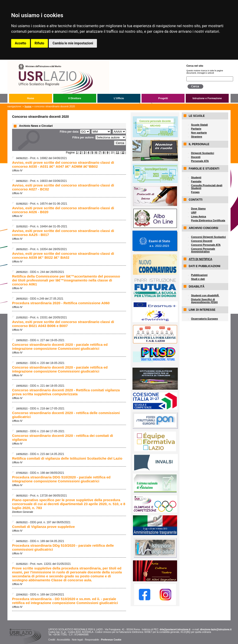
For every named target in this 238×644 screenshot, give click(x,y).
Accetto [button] (21, 43)
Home (31, 98)
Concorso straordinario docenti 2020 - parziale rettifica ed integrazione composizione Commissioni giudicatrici (60, 347)
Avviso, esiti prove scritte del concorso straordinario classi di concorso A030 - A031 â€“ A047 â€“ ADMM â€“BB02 (63, 164)
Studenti (196, 177)
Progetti (163, 98)
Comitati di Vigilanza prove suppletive (43, 527)
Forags (195, 192)
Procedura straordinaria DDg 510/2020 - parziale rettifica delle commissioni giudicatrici (63, 547)
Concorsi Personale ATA (206, 245)
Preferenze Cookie (111, 640)
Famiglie (196, 181)
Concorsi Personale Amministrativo (203, 250)
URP (194, 212)
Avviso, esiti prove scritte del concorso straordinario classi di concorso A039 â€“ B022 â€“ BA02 (63, 255)
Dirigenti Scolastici (203, 153)
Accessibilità (63, 640)
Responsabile (92, 640)
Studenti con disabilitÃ (205, 295)
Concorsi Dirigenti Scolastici (208, 237)
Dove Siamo (198, 209)
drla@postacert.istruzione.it (175, 629)
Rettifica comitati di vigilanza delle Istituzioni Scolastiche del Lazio (67, 458)
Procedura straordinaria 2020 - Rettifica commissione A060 (61, 303)
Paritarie (196, 129)
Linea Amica (198, 216)
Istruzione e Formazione (207, 98)
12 (123, 153)
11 (117, 153)
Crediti (52, 640)
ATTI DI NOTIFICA (200, 259)
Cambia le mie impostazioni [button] (73, 43)
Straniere (197, 137)
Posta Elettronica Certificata (208, 220)
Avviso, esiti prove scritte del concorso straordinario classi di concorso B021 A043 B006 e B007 (63, 324)
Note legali (77, 640)
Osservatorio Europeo (205, 319)
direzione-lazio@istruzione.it (216, 629)
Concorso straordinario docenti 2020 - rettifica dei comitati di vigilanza (63, 438)
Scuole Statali (199, 125)
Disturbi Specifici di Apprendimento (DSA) (204, 301)
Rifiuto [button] (40, 43)
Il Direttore (75, 98)
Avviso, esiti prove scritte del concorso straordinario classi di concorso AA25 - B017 (63, 233)
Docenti (196, 157)
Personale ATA (200, 161)
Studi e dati (198, 279)
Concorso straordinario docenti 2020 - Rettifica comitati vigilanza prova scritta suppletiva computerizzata (66, 392)
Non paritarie (199, 133)
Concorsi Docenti (202, 241)
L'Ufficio (119, 98)
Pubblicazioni (199, 275)
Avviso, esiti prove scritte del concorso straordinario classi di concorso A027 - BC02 (63, 187)
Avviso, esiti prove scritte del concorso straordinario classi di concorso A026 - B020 (63, 210)
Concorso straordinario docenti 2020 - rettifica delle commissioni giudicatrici (66, 415)
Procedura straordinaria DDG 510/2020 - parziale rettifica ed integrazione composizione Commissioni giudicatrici (61, 479)
